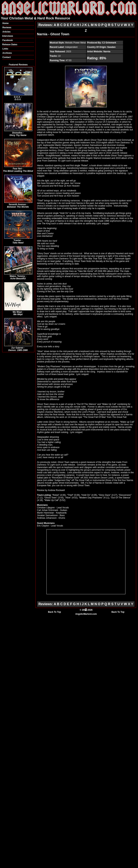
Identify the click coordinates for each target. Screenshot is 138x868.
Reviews (7, 28)
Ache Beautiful (18, 279)
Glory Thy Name (18, 135)
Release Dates (10, 45)
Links (5, 49)
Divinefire (17, 133)
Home (5, 23)
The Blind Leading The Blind (18, 171)
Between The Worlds (18, 207)
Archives (7, 53)
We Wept (17, 312)
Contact (7, 57)
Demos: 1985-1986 (18, 350)
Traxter (17, 240)
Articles (6, 32)
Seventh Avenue (17, 204)
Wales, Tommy (17, 276)
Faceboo (7, 40)
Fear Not (17, 169)
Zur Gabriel (17, 348)
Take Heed (18, 243)
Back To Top (54, 612)
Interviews (8, 36)
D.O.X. (17, 97)
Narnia (107, 52)
